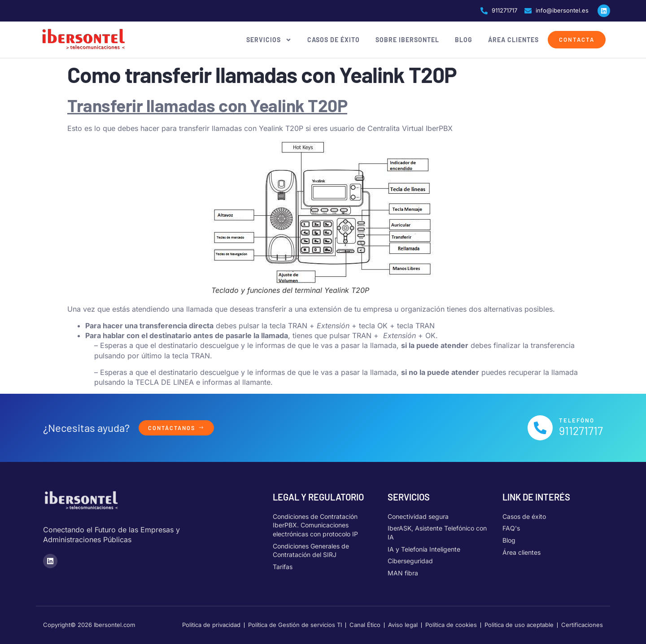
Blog (464, 40)
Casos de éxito (334, 40)
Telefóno (577, 420)
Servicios (269, 40)
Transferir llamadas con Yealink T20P (207, 105)
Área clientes (513, 40)
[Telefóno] (540, 428)
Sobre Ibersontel (407, 40)
